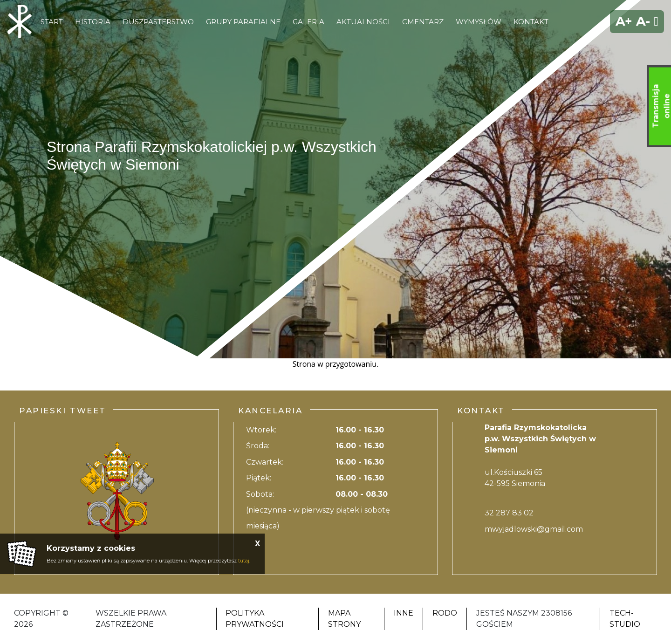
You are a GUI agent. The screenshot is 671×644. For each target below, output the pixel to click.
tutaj (244, 561)
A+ (624, 21)
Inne (404, 613)
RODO (445, 613)
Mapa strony (344, 619)
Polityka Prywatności (255, 619)
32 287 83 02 (509, 513)
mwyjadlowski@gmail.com (534, 529)
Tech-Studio (625, 619)
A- (643, 21)
